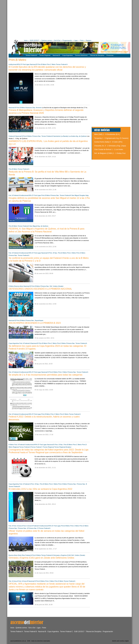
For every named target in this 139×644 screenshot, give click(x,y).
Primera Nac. (37, 136)
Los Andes (72, 136)
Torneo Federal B (31, 632)
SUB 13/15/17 (35, 40)
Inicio (26, 40)
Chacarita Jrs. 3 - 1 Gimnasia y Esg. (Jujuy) (110, 146)
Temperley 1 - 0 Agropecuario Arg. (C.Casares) (111, 138)
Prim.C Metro (51, 64)
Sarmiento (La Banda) (61, 136)
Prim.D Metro (81, 253)
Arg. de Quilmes (81, 136)
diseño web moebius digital (120, 641)
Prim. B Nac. (53, 253)
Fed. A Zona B (28, 526)
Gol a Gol (32, 628)
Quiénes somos (47, 40)
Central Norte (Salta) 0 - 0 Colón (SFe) (108, 142)
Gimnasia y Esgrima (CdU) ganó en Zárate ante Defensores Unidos (41, 558)
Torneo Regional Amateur (63, 447)
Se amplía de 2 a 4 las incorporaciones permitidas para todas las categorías (45, 375)
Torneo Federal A (31, 55)
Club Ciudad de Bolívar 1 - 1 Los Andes (109, 149)
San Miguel (75, 195)
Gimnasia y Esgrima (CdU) (62, 555)
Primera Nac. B (82, 484)
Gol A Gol (57, 40)
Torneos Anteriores (81, 55)
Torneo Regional (45, 55)
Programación (67, 40)
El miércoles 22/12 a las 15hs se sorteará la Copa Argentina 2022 (40, 489)
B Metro (11, 286)
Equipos (89, 40)
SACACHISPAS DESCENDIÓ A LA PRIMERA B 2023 (35, 323)
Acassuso (29, 108)
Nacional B (56, 55)
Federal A (12, 136)
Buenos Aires (19, 286)
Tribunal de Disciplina (97, 55)
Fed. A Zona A (18, 526)
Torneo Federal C (37, 447)
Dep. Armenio (37, 108)
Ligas (76, 40)
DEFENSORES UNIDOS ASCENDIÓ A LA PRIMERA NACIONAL (40, 289)
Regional (16, 447)
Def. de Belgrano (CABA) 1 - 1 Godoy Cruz (110, 153)
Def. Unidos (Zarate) (57, 286)
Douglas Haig (84, 195)
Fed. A (11, 195)
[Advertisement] (48, 19)
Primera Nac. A (23, 528)
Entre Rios (21, 555)
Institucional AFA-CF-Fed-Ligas (19, 64)
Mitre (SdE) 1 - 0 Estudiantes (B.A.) (107, 134)
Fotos (82, 40)
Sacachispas (39, 320)
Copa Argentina (67, 55)
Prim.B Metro (42, 64)
